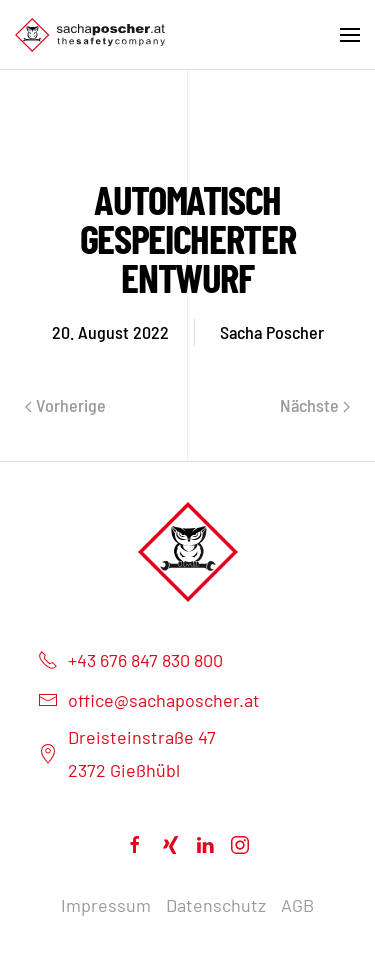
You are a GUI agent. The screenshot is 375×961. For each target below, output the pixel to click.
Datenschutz (216, 905)
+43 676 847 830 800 (130, 660)
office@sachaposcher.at (149, 700)
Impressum (106, 905)
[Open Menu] (350, 35)
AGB (297, 905)
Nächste (315, 405)
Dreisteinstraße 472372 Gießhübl (127, 753)
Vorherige (65, 405)
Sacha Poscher (272, 332)
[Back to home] (90, 35)
